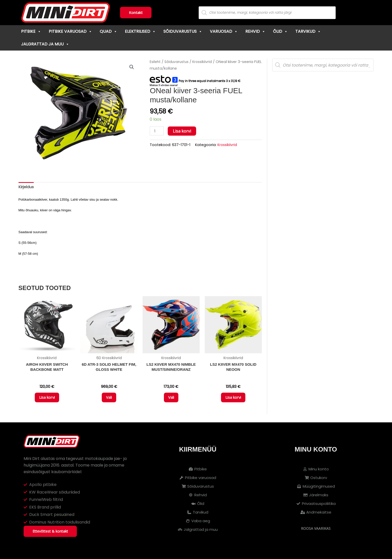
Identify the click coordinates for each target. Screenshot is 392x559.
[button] (131, 67)
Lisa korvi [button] (47, 400)
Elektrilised (140, 31)
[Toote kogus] (157, 131)
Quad (108, 31)
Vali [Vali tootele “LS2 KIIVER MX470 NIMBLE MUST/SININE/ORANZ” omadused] (171, 400)
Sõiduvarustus (183, 31)
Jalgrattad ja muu (45, 44)
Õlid (280, 31)
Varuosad (224, 31)
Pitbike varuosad (70, 31)
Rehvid (255, 31)
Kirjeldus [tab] (27, 187)
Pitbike (31, 31)
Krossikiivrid (206, 62)
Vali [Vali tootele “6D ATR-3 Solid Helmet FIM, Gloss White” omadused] (109, 400)
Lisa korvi (183, 131)
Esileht (156, 62)
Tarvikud (308, 31)
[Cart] (372, 13)
